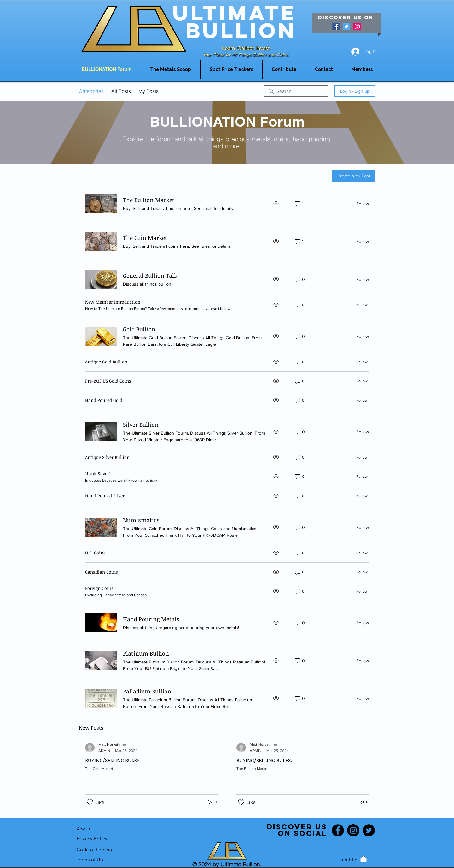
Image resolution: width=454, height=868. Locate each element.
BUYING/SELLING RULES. (113, 760)
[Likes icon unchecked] (90, 802)
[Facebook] (336, 26)
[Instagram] (357, 26)
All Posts (121, 91)
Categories (91, 91)
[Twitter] (346, 26)
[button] (231, 69)
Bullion (241, 30)
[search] (296, 91)
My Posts (148, 91)
